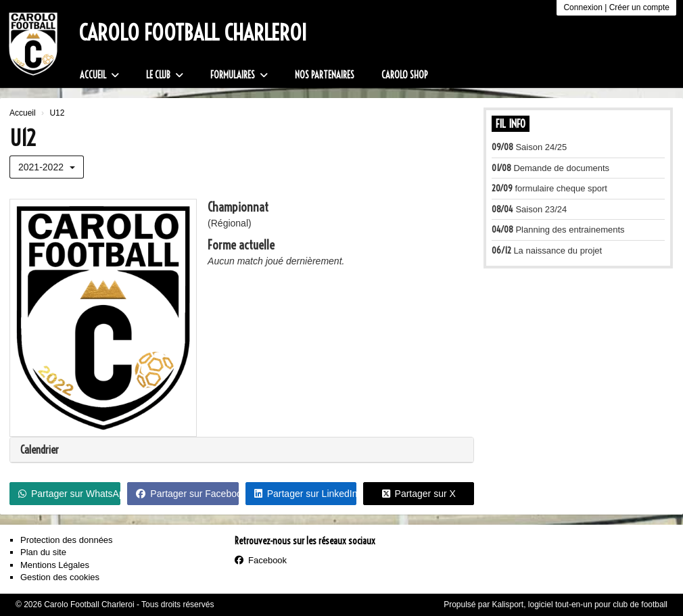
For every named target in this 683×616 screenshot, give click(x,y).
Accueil (99, 75)
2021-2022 (47, 167)
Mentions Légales (55, 565)
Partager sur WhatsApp (69, 494)
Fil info (511, 124)
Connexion (583, 7)
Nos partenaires (325, 75)
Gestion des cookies (60, 577)
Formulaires (239, 75)
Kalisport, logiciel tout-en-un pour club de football (580, 605)
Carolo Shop (405, 75)
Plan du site (43, 552)
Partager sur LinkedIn (305, 494)
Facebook (261, 560)
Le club (165, 75)
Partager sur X (419, 494)
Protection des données (67, 540)
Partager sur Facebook (187, 494)
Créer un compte (639, 7)
